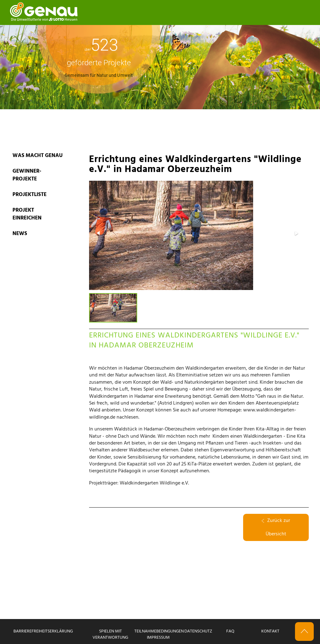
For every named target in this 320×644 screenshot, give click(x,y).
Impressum (158, 638)
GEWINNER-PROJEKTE (27, 175)
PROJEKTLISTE (30, 195)
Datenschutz (198, 631)
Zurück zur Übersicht (276, 527)
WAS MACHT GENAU (37, 156)
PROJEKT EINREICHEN (27, 214)
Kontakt (270, 631)
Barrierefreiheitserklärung (43, 631)
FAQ (230, 631)
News (20, 234)
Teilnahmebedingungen (159, 631)
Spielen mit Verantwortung (110, 634)
